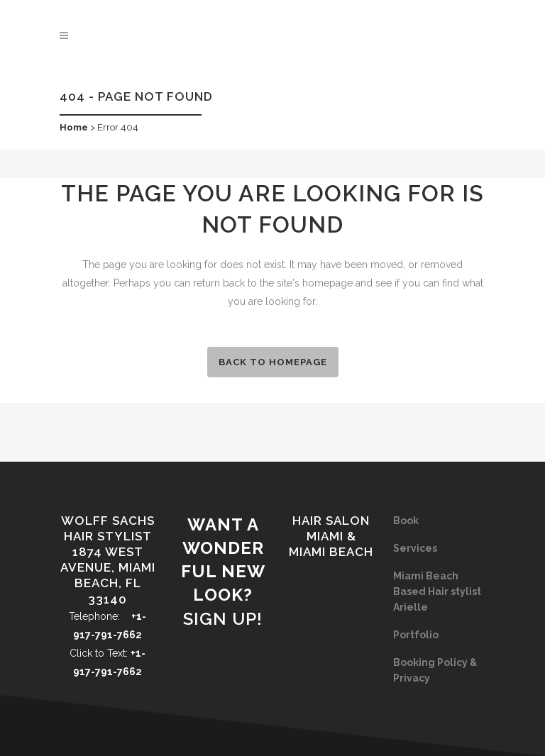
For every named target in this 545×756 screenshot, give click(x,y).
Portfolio (416, 635)
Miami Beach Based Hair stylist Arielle (437, 591)
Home (74, 127)
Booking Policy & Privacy (435, 670)
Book (406, 521)
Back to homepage (273, 362)
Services (415, 548)
